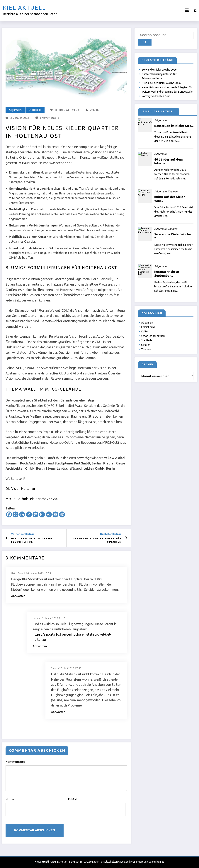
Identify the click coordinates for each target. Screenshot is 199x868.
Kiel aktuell (24, 8)
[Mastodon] (35, 514)
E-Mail (97, 807)
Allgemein (15, 110)
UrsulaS (95, 110)
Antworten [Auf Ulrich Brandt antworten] (18, 596)
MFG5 (76, 110)
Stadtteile (35, 110)
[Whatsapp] (49, 514)
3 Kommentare (49, 118)
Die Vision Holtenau (20, 489)
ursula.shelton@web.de (115, 862)
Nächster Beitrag (111, 534)
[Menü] (187, 10)
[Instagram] (42, 514)
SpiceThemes (156, 862)
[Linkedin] (22, 514)
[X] (16, 514)
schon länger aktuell (153, 336)
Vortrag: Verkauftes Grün (156, 96)
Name (34, 807)
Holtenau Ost (62, 110)
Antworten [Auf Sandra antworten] (58, 712)
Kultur (145, 331)
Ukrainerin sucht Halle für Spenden (97, 540)
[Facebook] (9, 514)
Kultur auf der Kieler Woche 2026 (161, 83)
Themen (146, 349)
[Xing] (29, 514)
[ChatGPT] (62, 514)
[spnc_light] (195, 11)
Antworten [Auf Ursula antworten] (40, 646)
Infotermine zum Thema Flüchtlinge (32, 540)
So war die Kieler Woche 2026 (159, 70)
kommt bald (148, 327)
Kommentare (66, 775)
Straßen (146, 345)
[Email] (55, 514)
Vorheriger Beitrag (23, 534)
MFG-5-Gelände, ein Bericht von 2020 (33, 499)
